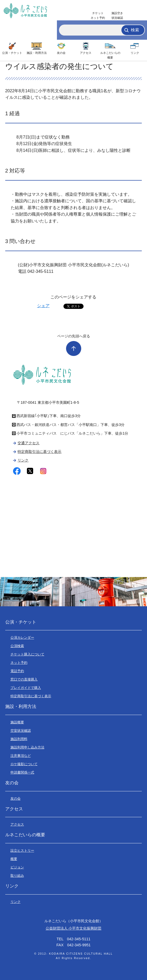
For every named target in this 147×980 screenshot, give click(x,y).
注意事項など (21, 756)
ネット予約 (19, 663)
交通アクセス (28, 443)
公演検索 (17, 646)
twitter (30, 471)
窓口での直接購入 (24, 679)
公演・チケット (12, 53)
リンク (135, 53)
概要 (14, 859)
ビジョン (17, 867)
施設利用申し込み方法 (27, 747)
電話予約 (17, 671)
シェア (43, 306)
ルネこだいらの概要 (110, 55)
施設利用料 (19, 739)
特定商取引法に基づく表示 (39, 452)
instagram (43, 471)
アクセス (86, 53)
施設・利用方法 (37, 53)
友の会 (61, 53)
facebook (17, 471)
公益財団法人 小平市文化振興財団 (74, 928)
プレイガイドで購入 (26, 688)
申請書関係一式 (22, 772)
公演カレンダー (22, 638)
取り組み (17, 876)
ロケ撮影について (24, 764)
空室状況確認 (21, 731)
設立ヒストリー (22, 851)
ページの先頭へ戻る (74, 336)
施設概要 (17, 722)
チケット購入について (27, 654)
